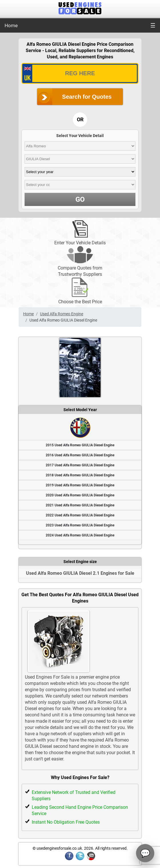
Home (11, 25)
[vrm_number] (80, 73)
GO (80, 199)
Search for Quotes (87, 97)
